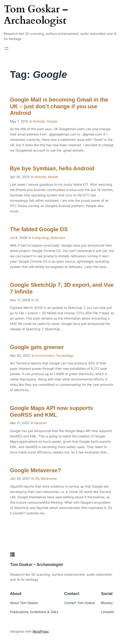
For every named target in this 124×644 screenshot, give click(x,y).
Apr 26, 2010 (20, 177)
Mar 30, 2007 (20, 355)
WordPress (41, 631)
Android (39, 121)
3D (37, 300)
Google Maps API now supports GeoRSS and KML (52, 411)
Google (52, 121)
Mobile (53, 177)
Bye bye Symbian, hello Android (52, 168)
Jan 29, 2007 (20, 478)
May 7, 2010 (19, 121)
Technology (65, 355)
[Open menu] (6, 49)
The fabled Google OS (39, 229)
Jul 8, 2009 (19, 238)
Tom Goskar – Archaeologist (36, 15)
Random (41, 423)
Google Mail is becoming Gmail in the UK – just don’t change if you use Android (59, 106)
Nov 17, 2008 (20, 300)
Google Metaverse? (35, 470)
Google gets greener (37, 347)
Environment (45, 355)
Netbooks (58, 238)
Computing (40, 238)
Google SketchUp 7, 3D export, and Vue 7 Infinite (62, 288)
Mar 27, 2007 (20, 423)
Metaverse (49, 478)
